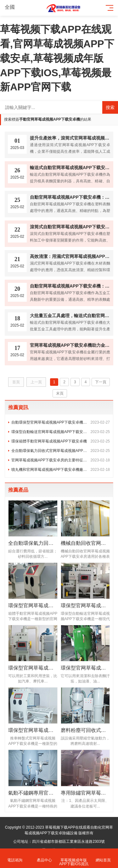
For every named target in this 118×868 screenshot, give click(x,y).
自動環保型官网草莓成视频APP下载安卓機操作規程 (61, 422)
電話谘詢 (15, 857)
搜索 (110, 107)
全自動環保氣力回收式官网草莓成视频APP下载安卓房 (61, 451)
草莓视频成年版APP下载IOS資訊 (74, 858)
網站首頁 (103, 857)
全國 (13, 7)
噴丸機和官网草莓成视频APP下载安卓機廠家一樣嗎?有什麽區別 (61, 470)
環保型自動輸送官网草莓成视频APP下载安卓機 (61, 432)
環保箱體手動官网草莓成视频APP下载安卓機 (61, 441)
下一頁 (101, 382)
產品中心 (44, 857)
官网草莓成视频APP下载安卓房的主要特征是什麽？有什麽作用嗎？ (61, 460)
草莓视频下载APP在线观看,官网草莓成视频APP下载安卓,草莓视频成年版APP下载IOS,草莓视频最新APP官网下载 (57, 58)
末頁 (60, 393)
